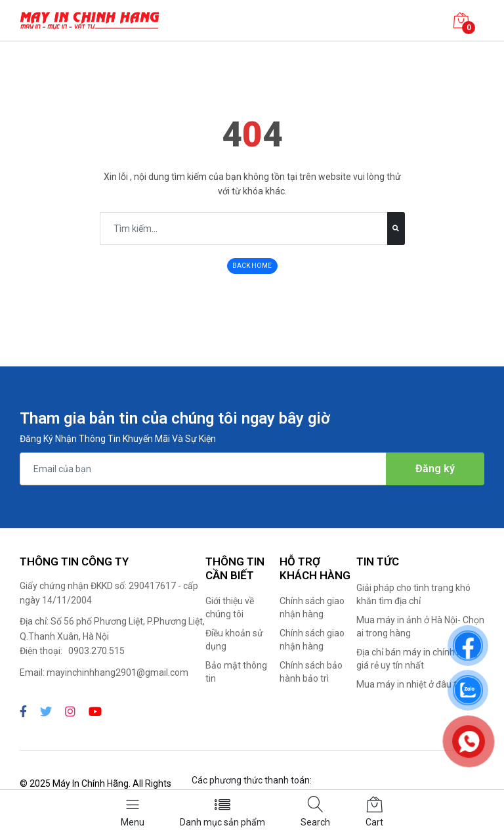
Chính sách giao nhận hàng (312, 607)
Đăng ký (435, 469)
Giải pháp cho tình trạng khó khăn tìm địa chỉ (413, 594)
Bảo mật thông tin (236, 672)
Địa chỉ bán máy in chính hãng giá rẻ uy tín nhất (417, 659)
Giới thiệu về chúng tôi (230, 607)
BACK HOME (252, 266)
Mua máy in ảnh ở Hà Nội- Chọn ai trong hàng (420, 627)
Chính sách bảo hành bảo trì (311, 672)
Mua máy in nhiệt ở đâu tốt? (413, 684)
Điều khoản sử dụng (234, 640)
